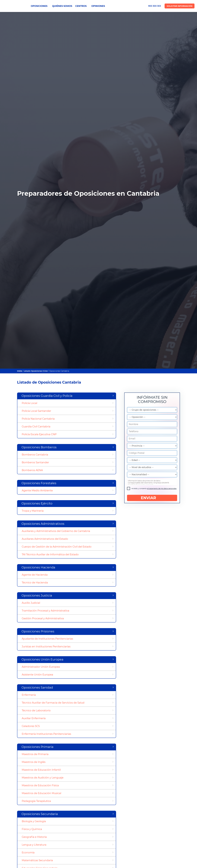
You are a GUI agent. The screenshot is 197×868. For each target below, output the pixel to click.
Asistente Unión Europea (37, 675)
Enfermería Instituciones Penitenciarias (46, 734)
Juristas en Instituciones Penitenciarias (46, 646)
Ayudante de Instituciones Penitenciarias (47, 639)
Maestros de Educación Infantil (41, 770)
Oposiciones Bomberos (39, 447)
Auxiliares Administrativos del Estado (45, 539)
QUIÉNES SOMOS (62, 6)
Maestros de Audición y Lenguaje (43, 778)
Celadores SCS (31, 726)
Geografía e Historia (34, 837)
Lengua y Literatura (34, 845)
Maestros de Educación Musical (41, 793)
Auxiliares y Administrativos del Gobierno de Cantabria (56, 531)
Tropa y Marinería (33, 511)
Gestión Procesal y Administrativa (43, 618)
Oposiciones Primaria (37, 747)
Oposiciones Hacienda (38, 567)
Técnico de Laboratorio (36, 710)
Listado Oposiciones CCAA (36, 371)
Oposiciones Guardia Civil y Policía (47, 396)
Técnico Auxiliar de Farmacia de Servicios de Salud (53, 703)
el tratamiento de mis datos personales (162, 489)
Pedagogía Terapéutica (36, 801)
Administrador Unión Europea (41, 667)
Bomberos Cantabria (35, 455)
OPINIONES (98, 6)
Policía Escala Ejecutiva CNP (39, 434)
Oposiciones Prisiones (38, 631)
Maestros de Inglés (34, 762)
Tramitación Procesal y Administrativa (45, 611)
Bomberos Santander (35, 462)
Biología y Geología (34, 821)
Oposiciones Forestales (39, 483)
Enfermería (29, 695)
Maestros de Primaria (35, 754)
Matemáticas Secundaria (37, 860)
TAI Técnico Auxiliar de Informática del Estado (50, 554)
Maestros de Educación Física (40, 785)
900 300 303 (155, 6)
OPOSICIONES (40, 6)
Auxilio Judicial (31, 603)
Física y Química (32, 829)
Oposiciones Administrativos (43, 524)
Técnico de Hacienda (35, 583)
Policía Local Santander (36, 411)
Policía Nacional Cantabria (38, 419)
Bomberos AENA (32, 470)
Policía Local (29, 403)
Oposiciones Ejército (37, 503)
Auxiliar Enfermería (34, 718)
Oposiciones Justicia (37, 595)
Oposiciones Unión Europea (42, 659)
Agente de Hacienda (35, 575)
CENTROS (82, 6)
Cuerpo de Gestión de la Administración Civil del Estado (57, 547)
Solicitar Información (180, 6)
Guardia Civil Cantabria (36, 427)
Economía (28, 853)
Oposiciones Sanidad (37, 687)
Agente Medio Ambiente (37, 490)
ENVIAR (152, 498)
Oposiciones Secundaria (40, 814)
